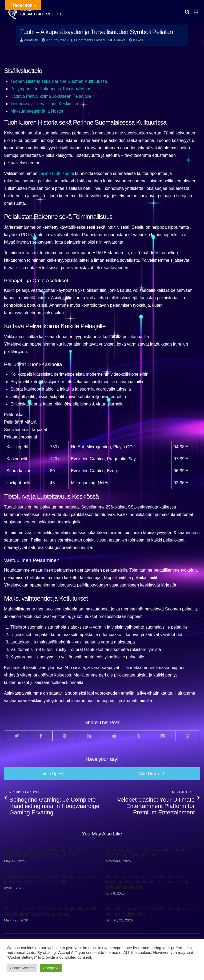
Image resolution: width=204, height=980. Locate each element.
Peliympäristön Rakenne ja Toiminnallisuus (51, 89)
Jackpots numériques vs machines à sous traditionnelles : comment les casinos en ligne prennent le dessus (149, 882)
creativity (31, 40)
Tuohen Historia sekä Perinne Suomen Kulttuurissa (59, 81)
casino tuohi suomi (56, 173)
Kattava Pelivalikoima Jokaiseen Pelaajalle (51, 96)
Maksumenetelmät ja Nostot (37, 111)
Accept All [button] (51, 968)
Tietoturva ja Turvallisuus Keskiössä (44, 104)
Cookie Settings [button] (22, 968)
